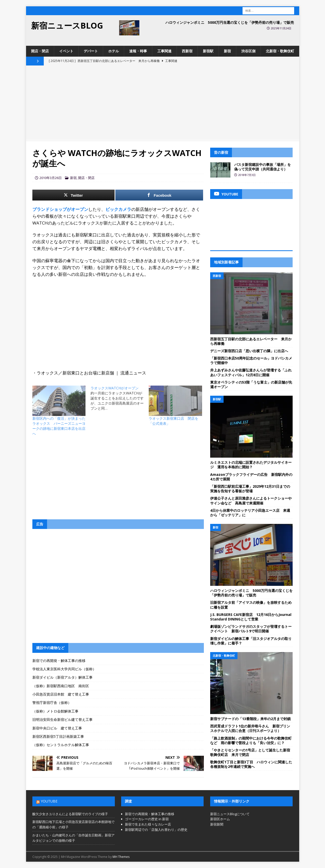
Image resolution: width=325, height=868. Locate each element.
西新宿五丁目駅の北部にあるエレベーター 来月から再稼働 (251, 341)
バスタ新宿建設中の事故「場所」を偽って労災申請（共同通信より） (263, 167)
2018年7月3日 (247, 175)
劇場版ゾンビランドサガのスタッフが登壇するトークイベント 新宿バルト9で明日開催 (251, 629)
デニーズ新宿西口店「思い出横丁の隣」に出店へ (249, 351)
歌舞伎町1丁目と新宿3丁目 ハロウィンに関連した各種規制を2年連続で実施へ (251, 764)
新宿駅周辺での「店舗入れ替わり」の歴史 (156, 830)
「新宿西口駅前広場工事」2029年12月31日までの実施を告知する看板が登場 (250, 489)
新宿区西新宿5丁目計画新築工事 (58, 736)
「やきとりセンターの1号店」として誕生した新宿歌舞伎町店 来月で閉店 (250, 752)
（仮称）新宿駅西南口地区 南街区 (61, 686)
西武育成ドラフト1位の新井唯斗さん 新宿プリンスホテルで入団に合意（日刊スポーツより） (250, 728)
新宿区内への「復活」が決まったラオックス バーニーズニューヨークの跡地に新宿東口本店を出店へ (59, 426)
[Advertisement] (163, 103)
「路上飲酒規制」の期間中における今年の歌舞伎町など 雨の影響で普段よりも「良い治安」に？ (251, 740)
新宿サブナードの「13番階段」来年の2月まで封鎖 (250, 719)
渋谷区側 (248, 51)
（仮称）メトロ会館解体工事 (55, 711)
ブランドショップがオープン (60, 209)
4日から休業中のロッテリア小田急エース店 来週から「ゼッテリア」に (250, 513)
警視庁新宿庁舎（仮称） (52, 703)
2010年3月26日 (51, 178)
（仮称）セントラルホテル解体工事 (61, 745)
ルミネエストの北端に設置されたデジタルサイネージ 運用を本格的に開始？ (251, 465)
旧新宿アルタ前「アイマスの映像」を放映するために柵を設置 (251, 605)
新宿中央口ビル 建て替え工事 (57, 728)
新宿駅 (208, 51)
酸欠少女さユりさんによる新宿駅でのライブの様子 (70, 814)
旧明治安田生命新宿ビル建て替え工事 (62, 719)
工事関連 (164, 51)
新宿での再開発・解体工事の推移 (59, 661)
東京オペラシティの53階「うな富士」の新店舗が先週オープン (251, 384)
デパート (91, 51)
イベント (66, 51)
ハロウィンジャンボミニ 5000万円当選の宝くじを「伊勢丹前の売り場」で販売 (230, 22)
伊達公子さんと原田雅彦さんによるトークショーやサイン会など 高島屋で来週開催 (251, 500)
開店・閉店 (40, 51)
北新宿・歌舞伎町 (280, 51)
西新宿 (187, 51)
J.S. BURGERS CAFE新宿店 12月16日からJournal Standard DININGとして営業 (251, 617)
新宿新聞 (217, 824)
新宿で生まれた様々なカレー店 (148, 824)
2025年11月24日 (281, 28)
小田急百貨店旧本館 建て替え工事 (61, 694)
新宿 (227, 51)
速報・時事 (138, 51)
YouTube (49, 801)
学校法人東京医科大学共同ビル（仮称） (64, 669)
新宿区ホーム (220, 819)
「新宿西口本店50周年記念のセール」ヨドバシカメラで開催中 (251, 360)
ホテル (114, 51)
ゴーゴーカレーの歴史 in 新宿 (147, 819)
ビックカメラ (118, 209)
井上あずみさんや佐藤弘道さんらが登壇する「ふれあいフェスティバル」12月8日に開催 (251, 372)
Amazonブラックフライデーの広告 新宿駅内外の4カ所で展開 (251, 477)
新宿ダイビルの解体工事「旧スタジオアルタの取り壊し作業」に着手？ (251, 641)
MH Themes (121, 857)
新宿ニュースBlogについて (230, 814)
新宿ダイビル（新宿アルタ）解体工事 (62, 677)
